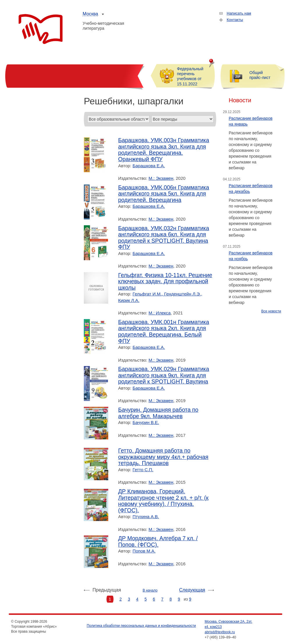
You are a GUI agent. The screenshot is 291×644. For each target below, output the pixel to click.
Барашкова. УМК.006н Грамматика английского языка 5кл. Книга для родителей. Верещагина (164, 194)
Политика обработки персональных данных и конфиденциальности (141, 626)
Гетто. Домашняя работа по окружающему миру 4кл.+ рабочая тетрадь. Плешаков (163, 457)
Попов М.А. (144, 551)
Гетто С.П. (143, 470)
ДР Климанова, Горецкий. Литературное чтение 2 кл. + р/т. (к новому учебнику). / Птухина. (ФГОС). (163, 501)
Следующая (192, 590)
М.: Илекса (160, 313)
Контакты (235, 20)
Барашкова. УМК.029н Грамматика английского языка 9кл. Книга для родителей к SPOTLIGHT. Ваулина (164, 375)
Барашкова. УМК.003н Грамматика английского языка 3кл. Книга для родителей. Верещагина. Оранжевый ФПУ (164, 150)
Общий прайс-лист (260, 75)
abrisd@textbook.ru (220, 632)
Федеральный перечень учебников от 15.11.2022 (190, 76)
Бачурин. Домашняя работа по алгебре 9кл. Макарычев (158, 413)
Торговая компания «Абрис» (41, 29)
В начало (150, 590)
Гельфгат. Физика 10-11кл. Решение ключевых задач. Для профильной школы (165, 281)
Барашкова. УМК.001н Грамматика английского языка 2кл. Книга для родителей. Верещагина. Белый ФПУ (164, 332)
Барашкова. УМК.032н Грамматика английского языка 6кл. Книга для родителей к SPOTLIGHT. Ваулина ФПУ (164, 238)
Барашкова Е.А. (149, 166)
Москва (90, 14)
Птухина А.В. (146, 517)
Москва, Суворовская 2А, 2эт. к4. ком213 (228, 624)
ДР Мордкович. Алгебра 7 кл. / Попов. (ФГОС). (158, 542)
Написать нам (239, 13)
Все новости (271, 311)
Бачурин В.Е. (146, 422)
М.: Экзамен (161, 178)
